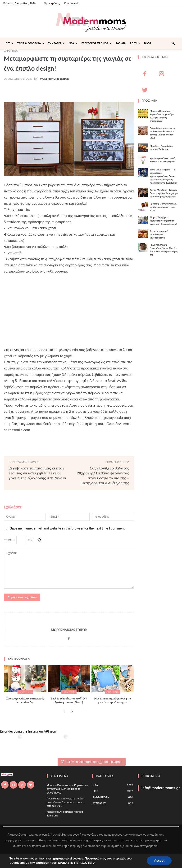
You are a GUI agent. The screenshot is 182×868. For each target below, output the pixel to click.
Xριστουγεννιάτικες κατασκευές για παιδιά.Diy (25, 700)
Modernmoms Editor (54, 79)
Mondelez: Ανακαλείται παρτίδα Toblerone (161, 148)
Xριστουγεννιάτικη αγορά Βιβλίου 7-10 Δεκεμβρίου (163, 160)
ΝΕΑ (73, 43)
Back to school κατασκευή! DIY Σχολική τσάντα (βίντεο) (69, 700)
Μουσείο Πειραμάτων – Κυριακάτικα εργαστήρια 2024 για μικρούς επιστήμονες (162, 116)
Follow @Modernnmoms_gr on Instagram (92, 762)
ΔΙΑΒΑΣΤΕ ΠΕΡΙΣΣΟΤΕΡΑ (76, 863)
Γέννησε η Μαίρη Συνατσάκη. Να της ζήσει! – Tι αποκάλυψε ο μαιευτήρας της (164, 250)
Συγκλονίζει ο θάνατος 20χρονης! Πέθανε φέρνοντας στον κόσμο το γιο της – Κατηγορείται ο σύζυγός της (103, 475)
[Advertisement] (69, 308)
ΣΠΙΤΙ (135, 43)
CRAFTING (25, 692)
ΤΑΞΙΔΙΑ (121, 43)
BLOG (148, 43)
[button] (173, 43)
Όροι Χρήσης (52, 3)
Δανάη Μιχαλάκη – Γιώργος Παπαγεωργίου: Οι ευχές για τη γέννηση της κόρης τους (164, 193)
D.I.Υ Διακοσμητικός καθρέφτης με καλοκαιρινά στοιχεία (113, 700)
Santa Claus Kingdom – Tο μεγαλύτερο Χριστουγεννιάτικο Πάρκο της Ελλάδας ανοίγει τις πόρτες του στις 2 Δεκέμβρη (164, 176)
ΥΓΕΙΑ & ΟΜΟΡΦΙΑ (31, 43)
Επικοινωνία (72, 3)
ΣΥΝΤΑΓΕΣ (57, 43)
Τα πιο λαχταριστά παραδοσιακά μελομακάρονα (159, 234)
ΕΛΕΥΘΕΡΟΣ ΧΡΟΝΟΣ (97, 43)
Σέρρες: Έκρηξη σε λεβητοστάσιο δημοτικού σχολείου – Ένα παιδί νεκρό (163, 221)
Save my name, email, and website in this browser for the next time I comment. (68, 528)
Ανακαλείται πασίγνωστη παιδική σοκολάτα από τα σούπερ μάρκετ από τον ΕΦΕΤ (163, 133)
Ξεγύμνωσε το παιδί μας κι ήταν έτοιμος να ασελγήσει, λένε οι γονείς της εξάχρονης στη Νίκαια (37, 473)
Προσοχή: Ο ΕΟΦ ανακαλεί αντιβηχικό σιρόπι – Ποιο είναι (163, 207)
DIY (9, 43)
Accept (159, 861)
